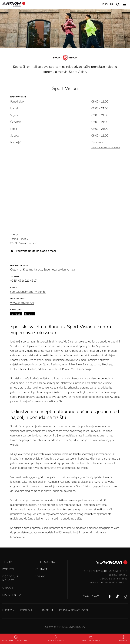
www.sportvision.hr (22, 303)
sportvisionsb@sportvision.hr (28, 292)
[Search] (118, 4)
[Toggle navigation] (125, 4)
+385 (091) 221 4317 (23, 281)
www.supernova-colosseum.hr (109, 582)
